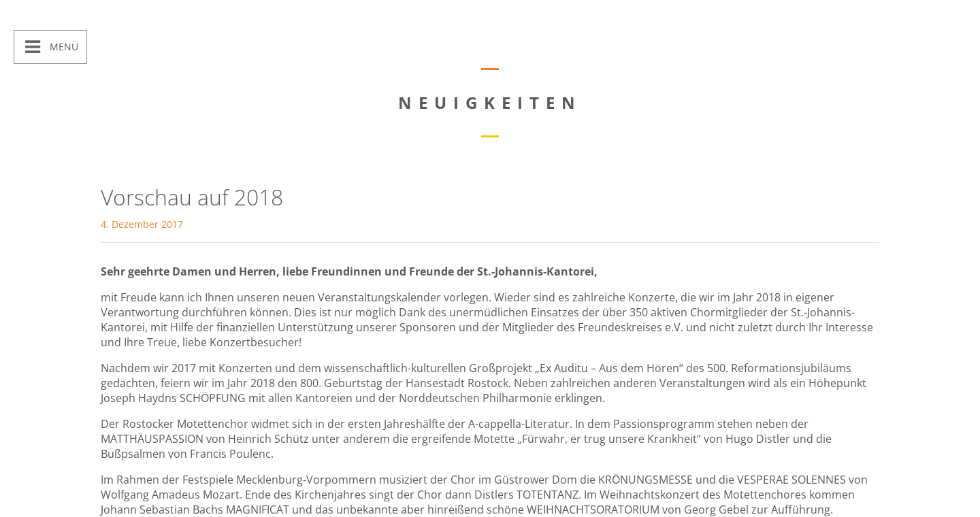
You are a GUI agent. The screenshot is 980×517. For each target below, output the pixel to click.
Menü (63, 47)
